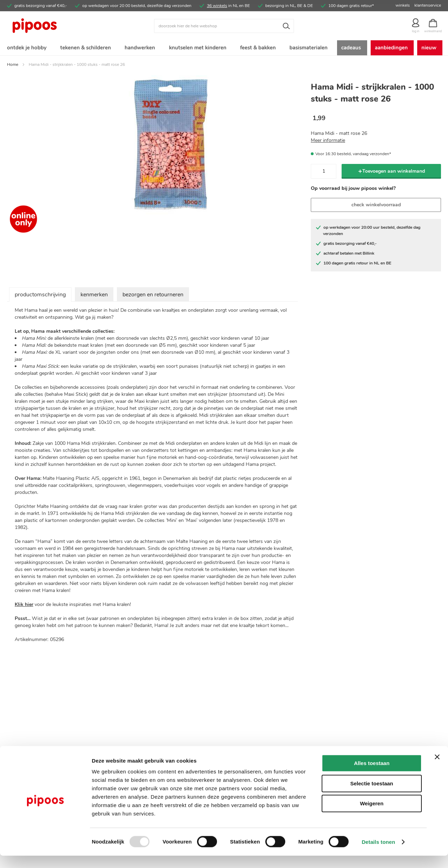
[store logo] (61, 26)
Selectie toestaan (372, 796)
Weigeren (372, 816)
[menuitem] (26, 49)
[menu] (224, 49)
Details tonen (378, 854)
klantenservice (428, 5)
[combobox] (224, 26)
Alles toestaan (372, 775)
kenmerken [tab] (94, 296)
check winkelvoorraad (376, 206)
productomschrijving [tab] (40, 296)
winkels (403, 5)
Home (13, 66)
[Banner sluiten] (437, 769)
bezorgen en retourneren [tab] (153, 296)
